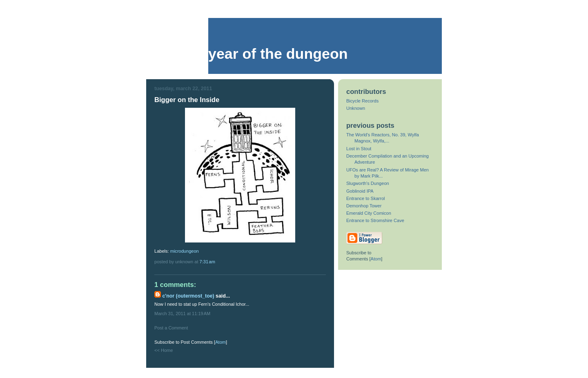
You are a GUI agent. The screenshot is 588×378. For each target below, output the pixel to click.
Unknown (356, 108)
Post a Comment (171, 328)
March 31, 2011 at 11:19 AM (182, 314)
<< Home (164, 350)
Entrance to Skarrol (366, 198)
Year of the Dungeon (278, 54)
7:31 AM (207, 262)
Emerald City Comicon (369, 213)
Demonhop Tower (364, 206)
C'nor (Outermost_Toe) (188, 296)
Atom (220, 342)
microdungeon (185, 251)
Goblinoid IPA (360, 191)
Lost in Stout (359, 149)
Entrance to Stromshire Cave (375, 220)
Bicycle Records (362, 101)
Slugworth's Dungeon (368, 183)
